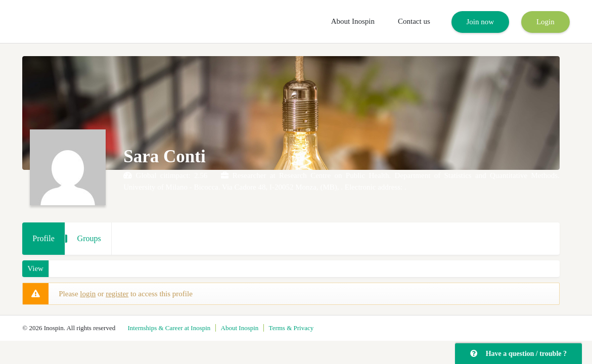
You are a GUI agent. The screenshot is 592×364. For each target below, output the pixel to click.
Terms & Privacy (291, 328)
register (117, 294)
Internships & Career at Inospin (169, 328)
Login (545, 22)
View (35, 268)
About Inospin (353, 21)
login (88, 294)
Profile (43, 238)
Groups (89, 238)
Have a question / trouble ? (518, 354)
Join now (481, 22)
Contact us (414, 21)
